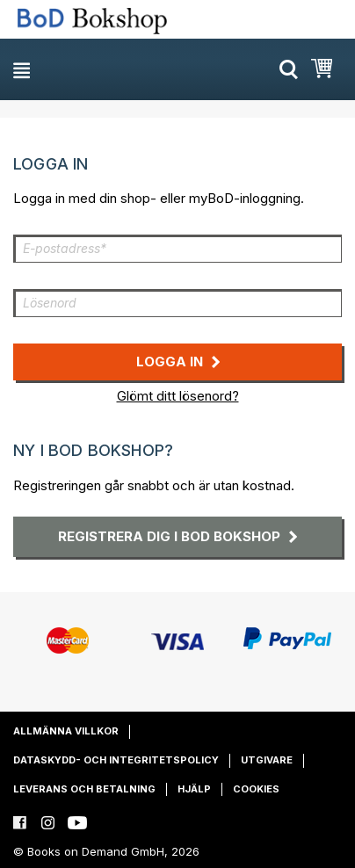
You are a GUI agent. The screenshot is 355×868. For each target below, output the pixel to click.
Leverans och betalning (84, 789)
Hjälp (194, 789)
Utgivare (267, 760)
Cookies (256, 789)
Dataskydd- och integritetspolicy (116, 760)
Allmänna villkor (66, 731)
